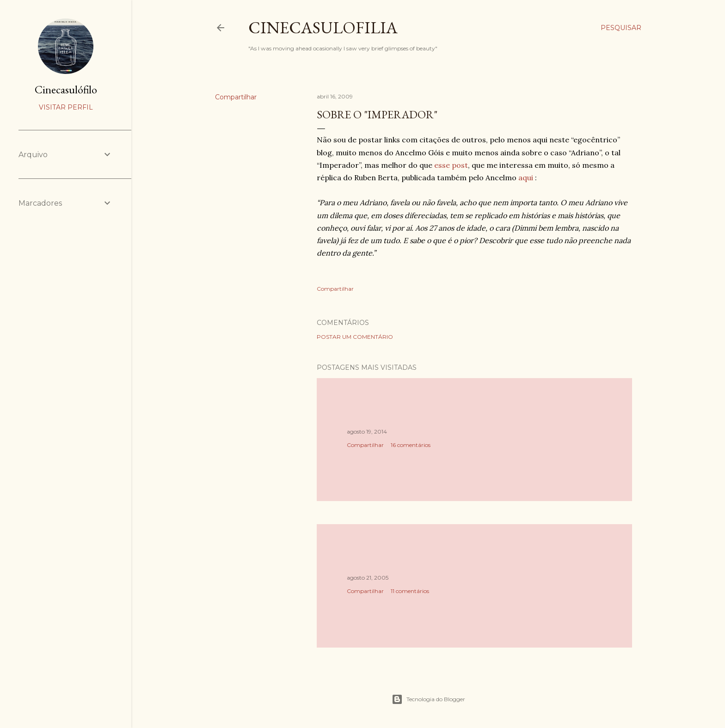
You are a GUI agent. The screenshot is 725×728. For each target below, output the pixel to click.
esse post (451, 165)
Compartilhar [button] (236, 97)
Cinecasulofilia (323, 28)
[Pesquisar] (621, 28)
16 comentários (411, 445)
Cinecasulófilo (66, 89)
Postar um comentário (355, 337)
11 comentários (410, 591)
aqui (526, 177)
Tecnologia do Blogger (428, 699)
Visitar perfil (66, 107)
